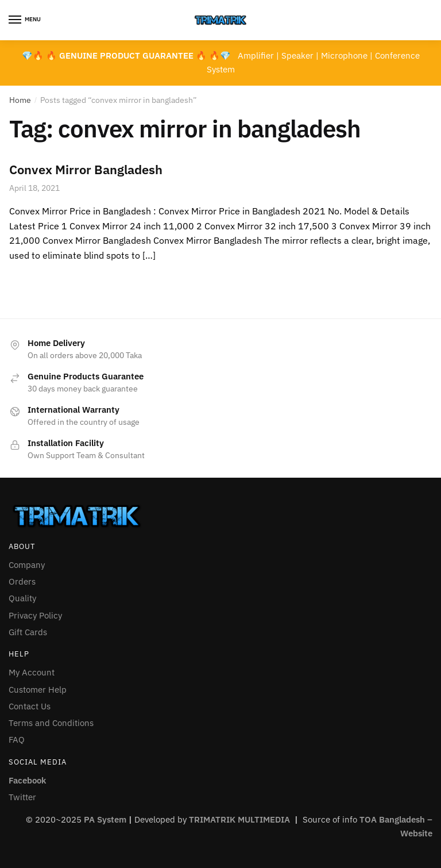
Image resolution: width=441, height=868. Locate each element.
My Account (32, 672)
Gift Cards (28, 632)
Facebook (27, 780)
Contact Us (30, 706)
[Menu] (26, 20)
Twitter (22, 797)
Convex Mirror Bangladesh (86, 169)
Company (27, 565)
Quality (22, 598)
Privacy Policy (35, 615)
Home (20, 100)
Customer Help (38, 690)
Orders (22, 581)
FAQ (17, 740)
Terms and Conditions (51, 723)
